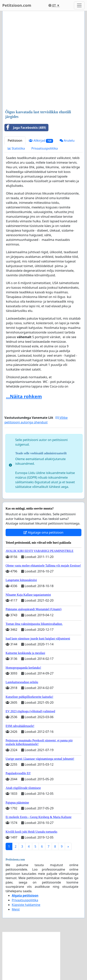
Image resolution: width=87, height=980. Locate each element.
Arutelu (67, 140)
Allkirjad (41, 141)
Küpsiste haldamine (26, 905)
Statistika (16, 148)
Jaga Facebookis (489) (25, 128)
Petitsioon (15, 140)
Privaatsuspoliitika (45, 148)
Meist (16, 909)
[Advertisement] (43, 61)
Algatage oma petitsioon (43, 532)
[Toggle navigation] (79, 5)
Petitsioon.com (17, 5)
